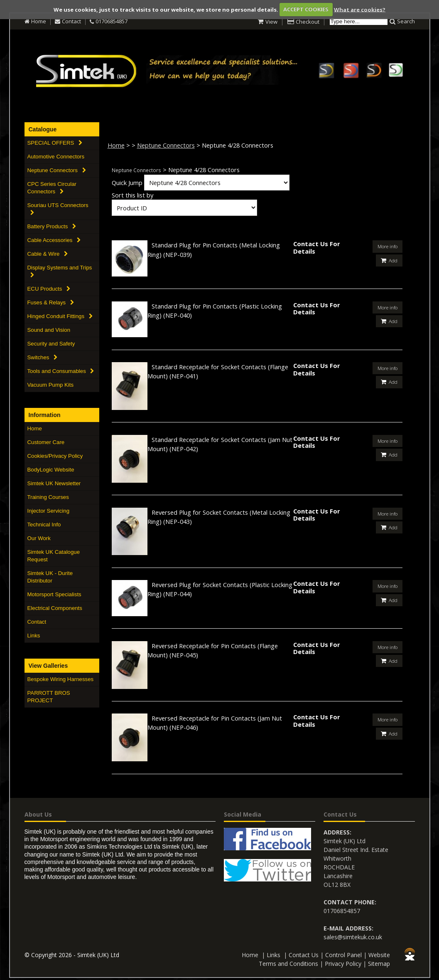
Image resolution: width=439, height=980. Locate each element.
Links (34, 636)
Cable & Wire (48, 254)
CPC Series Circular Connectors (52, 188)
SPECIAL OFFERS (55, 143)
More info (387, 246)
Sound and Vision (49, 330)
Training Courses (48, 497)
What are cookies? (360, 9)
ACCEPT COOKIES (306, 9)
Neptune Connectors (57, 170)
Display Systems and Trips (60, 271)
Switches (43, 357)
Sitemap (379, 963)
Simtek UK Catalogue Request (54, 556)
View (271, 22)
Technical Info (44, 525)
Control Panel (343, 954)
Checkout (308, 22)
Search (406, 21)
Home (39, 21)
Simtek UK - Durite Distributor (50, 577)
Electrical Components (55, 608)
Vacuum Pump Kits (51, 385)
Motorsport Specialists (54, 594)
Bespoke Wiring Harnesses (61, 679)
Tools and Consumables (61, 371)
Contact (71, 21)
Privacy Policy (343, 963)
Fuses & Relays (51, 302)
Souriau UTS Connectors (58, 209)
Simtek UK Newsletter (54, 483)
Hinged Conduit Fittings (60, 316)
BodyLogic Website (51, 470)
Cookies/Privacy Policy (55, 456)
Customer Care (46, 442)
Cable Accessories (54, 240)
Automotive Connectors (56, 157)
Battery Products (52, 226)
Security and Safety (51, 344)
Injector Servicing (49, 511)
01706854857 (112, 21)
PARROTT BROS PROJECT (49, 697)
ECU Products (49, 289)
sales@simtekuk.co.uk (353, 936)
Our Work (39, 538)
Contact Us (304, 954)
